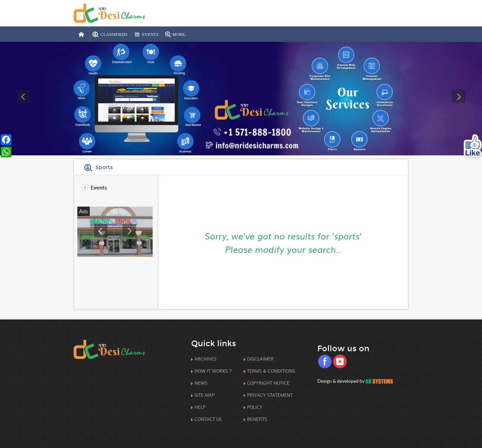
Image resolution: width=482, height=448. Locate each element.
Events (99, 187)
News (201, 383)
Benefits (257, 419)
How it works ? (213, 371)
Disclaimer (260, 359)
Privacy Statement (270, 395)
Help (200, 407)
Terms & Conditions (271, 371)
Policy (255, 407)
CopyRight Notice (268, 383)
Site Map (205, 395)
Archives (206, 359)
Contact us (208, 419)
